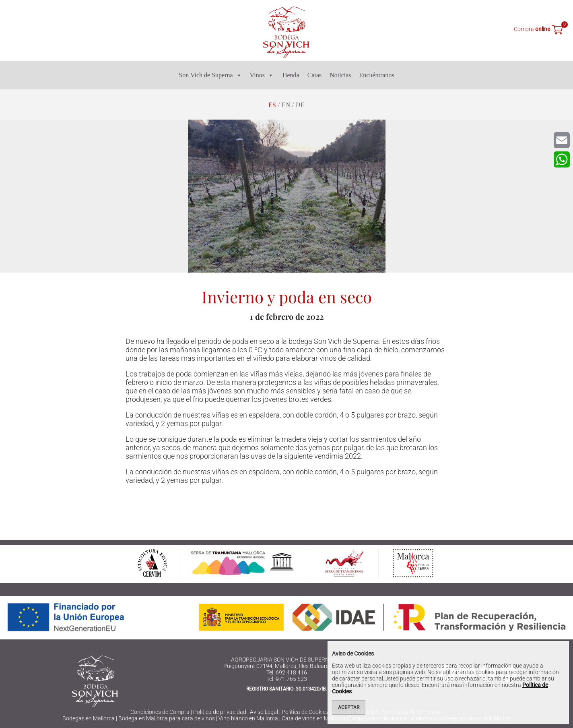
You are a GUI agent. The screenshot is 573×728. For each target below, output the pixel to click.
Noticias (340, 75)
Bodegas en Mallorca (89, 718)
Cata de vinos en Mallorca (314, 718)
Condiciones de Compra (160, 712)
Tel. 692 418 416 (287, 672)
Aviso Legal (264, 712)
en (286, 104)
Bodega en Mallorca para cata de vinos (167, 718)
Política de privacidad (220, 712)
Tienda (291, 75)
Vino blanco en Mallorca (248, 718)
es (272, 104)
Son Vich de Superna (210, 75)
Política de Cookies (305, 712)
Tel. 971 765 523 (287, 679)
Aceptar (349, 707)
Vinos (262, 75)
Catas (315, 75)
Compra (532, 29)
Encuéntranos (377, 75)
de (300, 104)
